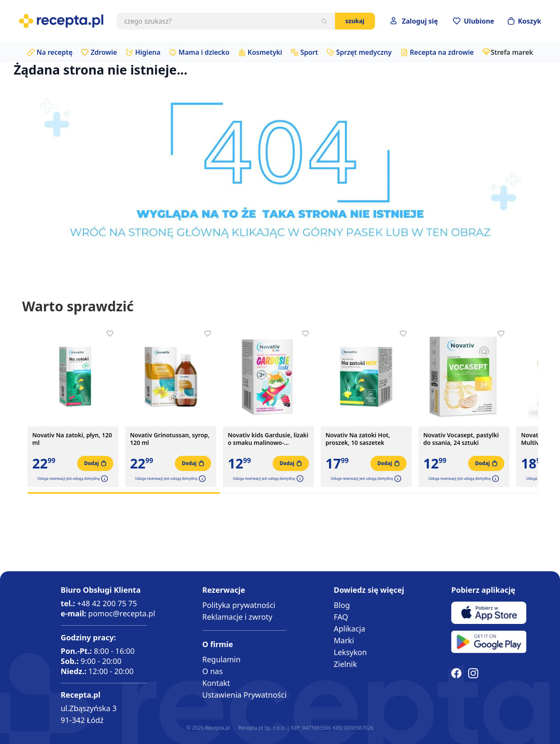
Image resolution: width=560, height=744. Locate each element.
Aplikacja (350, 629)
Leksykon (350, 652)
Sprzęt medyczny (364, 52)
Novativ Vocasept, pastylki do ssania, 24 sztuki (461, 439)
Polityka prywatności (239, 605)
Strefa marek (512, 52)
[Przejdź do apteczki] (474, 21)
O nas (213, 671)
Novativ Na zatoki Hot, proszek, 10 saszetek (358, 439)
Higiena (148, 52)
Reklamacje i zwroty (237, 617)
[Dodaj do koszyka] (95, 463)
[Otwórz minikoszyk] (525, 21)
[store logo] (61, 21)
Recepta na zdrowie (442, 52)
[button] (104, 479)
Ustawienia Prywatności (244, 695)
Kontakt (216, 683)
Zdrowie (104, 52)
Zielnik (345, 664)
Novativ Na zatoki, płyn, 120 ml (72, 439)
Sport (309, 52)
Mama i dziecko (204, 52)
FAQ (341, 617)
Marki (344, 640)
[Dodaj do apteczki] (110, 334)
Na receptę (55, 52)
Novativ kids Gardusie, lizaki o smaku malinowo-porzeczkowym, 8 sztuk (268, 439)
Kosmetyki (265, 52)
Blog (342, 605)
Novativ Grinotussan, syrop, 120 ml (170, 439)
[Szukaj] (324, 21)
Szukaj (355, 21)
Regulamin (221, 659)
